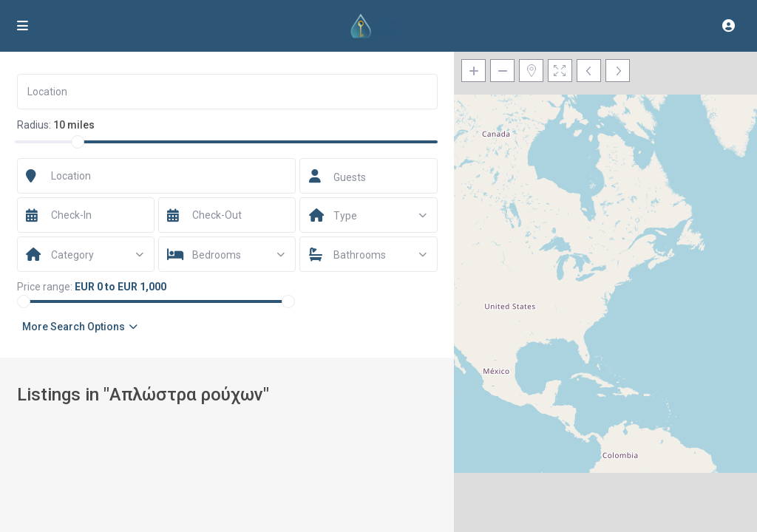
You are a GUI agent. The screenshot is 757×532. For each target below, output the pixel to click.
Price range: (45, 287)
